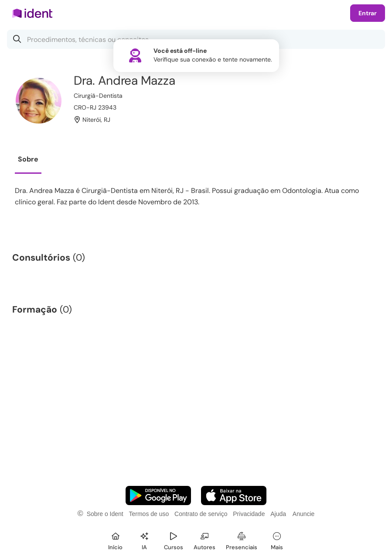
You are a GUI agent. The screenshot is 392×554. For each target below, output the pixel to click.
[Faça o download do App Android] (158, 496)
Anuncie (304, 514)
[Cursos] (174, 540)
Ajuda (278, 514)
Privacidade (249, 514)
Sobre (28, 159)
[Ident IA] (144, 540)
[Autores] (205, 540)
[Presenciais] (242, 540)
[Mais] (277, 540)
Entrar (368, 13)
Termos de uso (149, 514)
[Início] (116, 540)
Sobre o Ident (105, 514)
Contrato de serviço (201, 514)
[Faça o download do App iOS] (234, 496)
